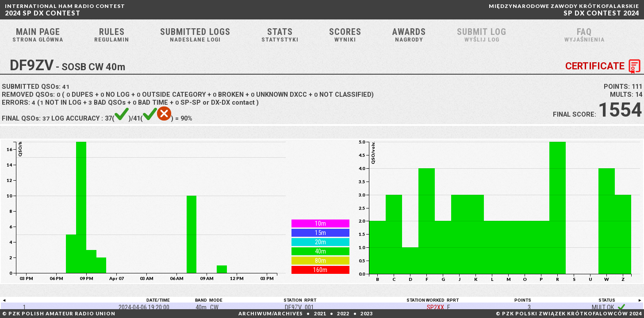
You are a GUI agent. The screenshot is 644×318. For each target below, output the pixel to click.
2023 (367, 313)
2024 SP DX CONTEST (65, 10)
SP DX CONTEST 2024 (564, 10)
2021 (320, 313)
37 (46, 121)
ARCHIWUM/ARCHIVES (271, 313)
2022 (343, 313)
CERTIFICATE (605, 70)
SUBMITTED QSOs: (36, 90)
